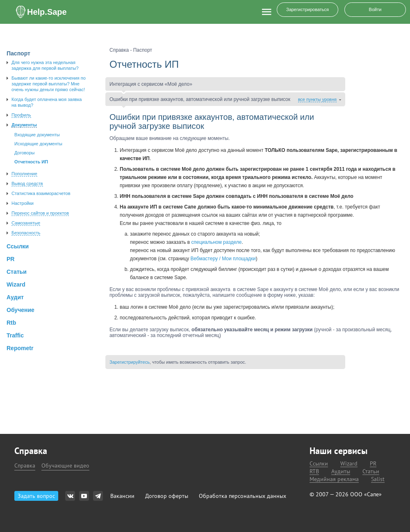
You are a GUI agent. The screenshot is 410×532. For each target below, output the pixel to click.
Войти (375, 9)
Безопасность (26, 233)
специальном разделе (217, 242)
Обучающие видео (65, 465)
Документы (24, 125)
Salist (378, 479)
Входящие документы (37, 135)
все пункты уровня (317, 99)
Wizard (349, 464)
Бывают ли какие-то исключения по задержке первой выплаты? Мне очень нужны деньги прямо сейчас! (49, 84)
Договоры (24, 153)
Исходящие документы (38, 144)
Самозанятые (26, 223)
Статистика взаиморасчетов (41, 193)
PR (373, 464)
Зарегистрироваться (307, 9)
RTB (314, 471)
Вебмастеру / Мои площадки (223, 259)
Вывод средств (27, 183)
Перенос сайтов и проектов (40, 213)
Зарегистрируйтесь (130, 362)
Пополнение (24, 174)
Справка (25, 465)
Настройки (23, 203)
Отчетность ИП (31, 162)
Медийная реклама (334, 479)
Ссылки (319, 464)
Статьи (371, 471)
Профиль (21, 115)
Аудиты (341, 471)
